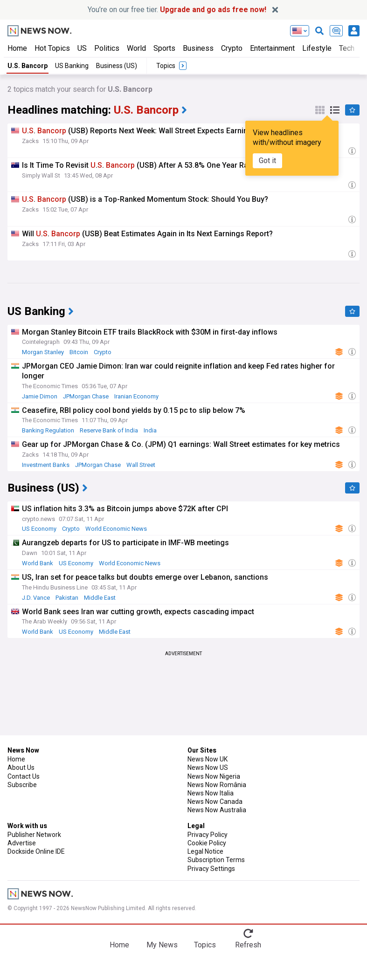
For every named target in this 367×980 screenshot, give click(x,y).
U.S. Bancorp (28, 66)
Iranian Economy (136, 396)
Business (198, 48)
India (150, 430)
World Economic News (116, 529)
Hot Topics (52, 48)
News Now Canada (215, 802)
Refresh (248, 945)
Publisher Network (34, 835)
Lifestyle (317, 48)
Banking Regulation (48, 430)
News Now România (217, 785)
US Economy (39, 529)
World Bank (38, 563)
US (82, 48)
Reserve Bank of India (109, 430)
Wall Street (141, 465)
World (136, 48)
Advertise (22, 843)
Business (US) (117, 66)
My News (162, 945)
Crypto (232, 48)
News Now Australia (217, 810)
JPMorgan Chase (86, 396)
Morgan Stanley (43, 352)
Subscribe (22, 785)
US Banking (72, 66)
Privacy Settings (211, 869)
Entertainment (272, 48)
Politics (107, 48)
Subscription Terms (216, 860)
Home (17, 48)
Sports (164, 48)
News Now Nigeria (214, 776)
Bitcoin (79, 352)
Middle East (100, 598)
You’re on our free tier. (177, 10)
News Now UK (208, 759)
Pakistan (67, 598)
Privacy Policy (208, 835)
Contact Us (24, 776)
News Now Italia (211, 793)
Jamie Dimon (40, 396)
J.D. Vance (36, 598)
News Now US (208, 768)
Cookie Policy (207, 843)
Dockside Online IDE (36, 851)
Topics (205, 945)
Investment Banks (46, 465)
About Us (21, 768)
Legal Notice (205, 851)
